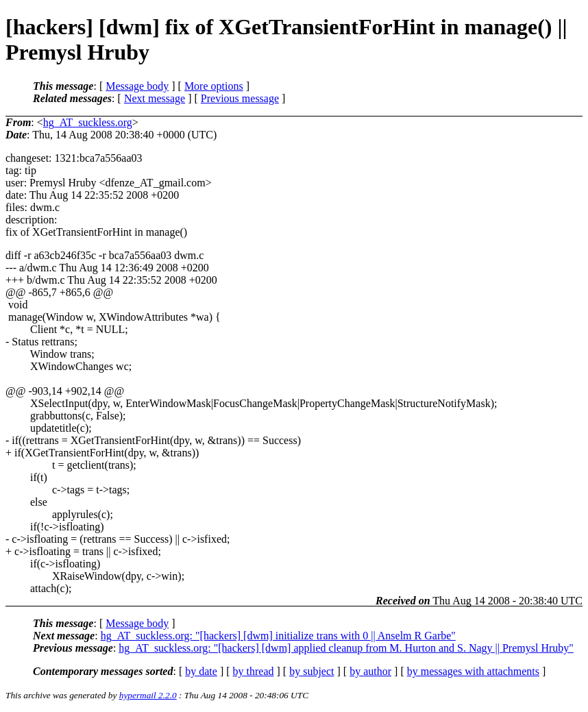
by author (370, 671)
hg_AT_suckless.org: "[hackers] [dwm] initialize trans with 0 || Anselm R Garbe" (278, 636)
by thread (254, 671)
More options (214, 86)
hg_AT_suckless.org (88, 122)
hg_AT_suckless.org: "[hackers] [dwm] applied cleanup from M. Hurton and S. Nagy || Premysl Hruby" (346, 648)
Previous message (240, 98)
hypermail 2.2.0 (148, 695)
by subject (311, 671)
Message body (137, 86)
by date (201, 671)
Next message (155, 98)
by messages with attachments (473, 671)
